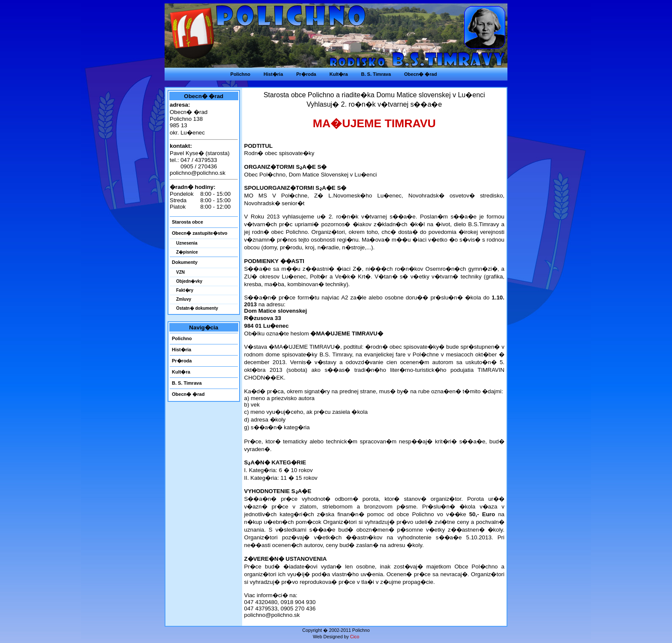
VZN (180, 272)
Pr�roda (182, 361)
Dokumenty (185, 262)
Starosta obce (187, 222)
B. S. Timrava (187, 383)
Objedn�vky (189, 281)
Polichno (182, 338)
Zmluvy (184, 299)
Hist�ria (181, 350)
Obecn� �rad (188, 394)
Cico (355, 637)
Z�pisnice (187, 252)
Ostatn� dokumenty (197, 308)
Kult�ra (181, 372)
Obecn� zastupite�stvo (200, 233)
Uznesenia (187, 243)
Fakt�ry (185, 290)
